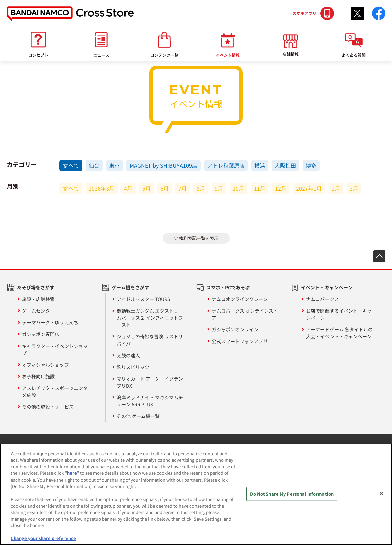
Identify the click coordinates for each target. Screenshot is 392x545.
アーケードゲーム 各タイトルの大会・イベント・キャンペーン (339, 333)
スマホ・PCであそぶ (228, 287)
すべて (71, 165)
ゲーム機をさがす (130, 287)
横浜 (260, 165)
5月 (147, 188)
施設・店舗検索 (38, 299)
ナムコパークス (322, 299)
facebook (379, 13)
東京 (114, 165)
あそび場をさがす (36, 287)
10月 (238, 188)
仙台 (94, 165)
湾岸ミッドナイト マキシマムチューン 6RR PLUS (150, 401)
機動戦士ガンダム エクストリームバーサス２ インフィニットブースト (150, 318)
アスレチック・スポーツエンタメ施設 (55, 391)
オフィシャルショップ (45, 365)
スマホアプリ (304, 13)
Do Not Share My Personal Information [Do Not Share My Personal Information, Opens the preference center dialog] (292, 496)
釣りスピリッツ (133, 367)
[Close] (381, 496)
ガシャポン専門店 (41, 334)
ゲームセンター (38, 311)
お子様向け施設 (38, 376)
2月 (336, 188)
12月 (281, 188)
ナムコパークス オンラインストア (245, 314)
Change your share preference (43, 541)
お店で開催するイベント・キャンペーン (339, 314)
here (72, 476)
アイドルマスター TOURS (143, 299)
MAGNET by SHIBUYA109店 (164, 165)
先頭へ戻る (379, 256)
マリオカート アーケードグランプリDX (150, 382)
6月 (165, 188)
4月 (128, 188)
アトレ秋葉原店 (226, 165)
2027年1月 (309, 188)
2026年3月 (101, 188)
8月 (201, 188)
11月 (260, 188)
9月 (219, 188)
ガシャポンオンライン (235, 329)
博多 (311, 165)
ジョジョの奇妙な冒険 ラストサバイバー (150, 340)
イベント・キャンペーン (327, 287)
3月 (354, 188)
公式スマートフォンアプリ (240, 341)
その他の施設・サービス (48, 407)
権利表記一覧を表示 (199, 238)
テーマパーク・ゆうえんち (50, 322)
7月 (183, 188)
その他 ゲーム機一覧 (138, 416)
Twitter (357, 13)
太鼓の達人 (128, 355)
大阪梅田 (285, 165)
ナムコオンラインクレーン (240, 299)
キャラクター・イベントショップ (55, 349)
